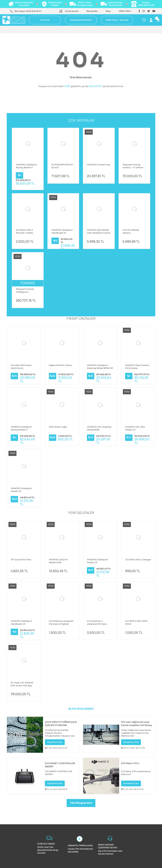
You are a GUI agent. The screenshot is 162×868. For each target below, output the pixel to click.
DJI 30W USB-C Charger (138, 560)
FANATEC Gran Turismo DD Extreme (137, 367)
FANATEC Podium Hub (99, 165)
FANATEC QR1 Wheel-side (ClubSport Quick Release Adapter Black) (99, 231)
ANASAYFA (95, 86)
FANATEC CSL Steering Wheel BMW (99, 428)
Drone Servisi (72, 11)
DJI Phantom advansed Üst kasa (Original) (61, 623)
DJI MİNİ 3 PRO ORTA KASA (136, 623)
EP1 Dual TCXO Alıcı (21, 560)
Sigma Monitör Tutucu (60, 365)
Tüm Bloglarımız (81, 803)
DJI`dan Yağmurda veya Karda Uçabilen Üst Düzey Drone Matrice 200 (137, 724)
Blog (108, 11)
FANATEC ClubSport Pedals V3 (21, 490)
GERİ (67, 86)
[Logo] (14, 20)
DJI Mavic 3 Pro (130, 763)
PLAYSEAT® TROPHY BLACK (62, 166)
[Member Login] (151, 20)
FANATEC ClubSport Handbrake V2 (62, 231)
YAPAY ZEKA (125, 11)
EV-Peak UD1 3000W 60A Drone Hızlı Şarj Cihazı (22, 684)
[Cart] (158, 20)
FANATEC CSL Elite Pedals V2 (135, 428)
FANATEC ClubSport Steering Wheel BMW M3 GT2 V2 (100, 367)
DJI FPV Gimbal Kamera (131, 231)
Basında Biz (92, 11)
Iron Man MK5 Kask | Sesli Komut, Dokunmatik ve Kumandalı (21, 367)
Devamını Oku (55, 742)
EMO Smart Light (58, 427)
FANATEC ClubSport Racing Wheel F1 (26, 166)
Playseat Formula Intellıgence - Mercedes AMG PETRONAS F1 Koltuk (27, 291)
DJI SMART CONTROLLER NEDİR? (60, 765)
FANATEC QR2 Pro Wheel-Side (58, 561)
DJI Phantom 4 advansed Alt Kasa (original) (97, 623)
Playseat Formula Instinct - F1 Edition (133, 166)
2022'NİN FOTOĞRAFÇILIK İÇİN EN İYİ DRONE (61, 724)
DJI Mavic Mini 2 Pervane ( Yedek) (25, 231)
